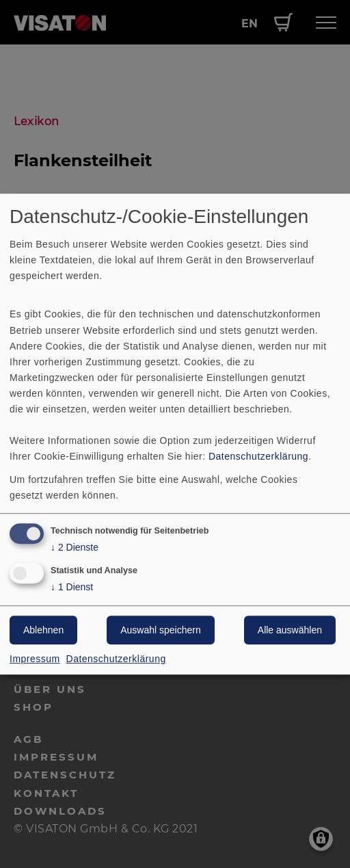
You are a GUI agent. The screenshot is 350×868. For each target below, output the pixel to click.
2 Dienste (75, 548)
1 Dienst (72, 587)
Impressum (35, 659)
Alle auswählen (290, 630)
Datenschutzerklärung (258, 457)
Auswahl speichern (161, 630)
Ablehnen (43, 630)
